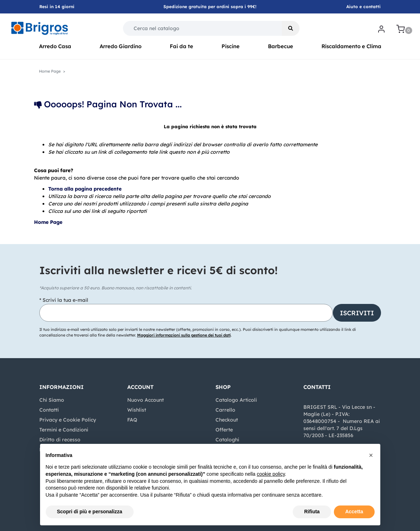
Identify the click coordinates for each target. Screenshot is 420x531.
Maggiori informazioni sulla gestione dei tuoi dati (184, 335)
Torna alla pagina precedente (85, 189)
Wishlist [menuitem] (137, 410)
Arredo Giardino (121, 46)
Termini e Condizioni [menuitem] (64, 430)
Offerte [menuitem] (224, 430)
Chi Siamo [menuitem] (52, 400)
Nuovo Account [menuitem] (145, 400)
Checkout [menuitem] (227, 420)
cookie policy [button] (271, 474)
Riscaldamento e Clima (351, 46)
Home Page (49, 222)
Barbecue (281, 46)
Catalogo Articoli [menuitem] (236, 400)
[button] (291, 28)
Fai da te (181, 46)
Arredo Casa (55, 46)
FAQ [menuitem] (132, 420)
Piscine (231, 46)
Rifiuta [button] (312, 512)
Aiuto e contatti (363, 7)
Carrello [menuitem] (225, 410)
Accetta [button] (354, 512)
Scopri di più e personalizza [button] (90, 512)
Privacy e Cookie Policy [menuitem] (68, 420)
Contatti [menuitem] (49, 410)
